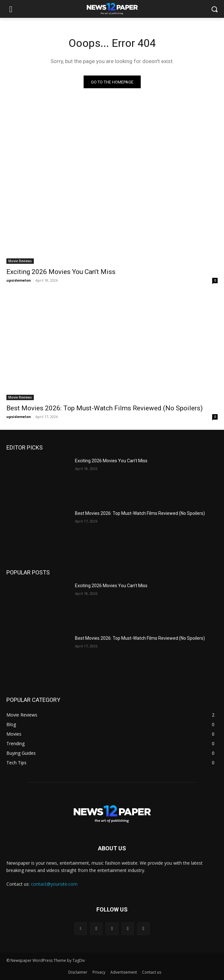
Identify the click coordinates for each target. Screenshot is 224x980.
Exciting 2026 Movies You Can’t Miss (61, 272)
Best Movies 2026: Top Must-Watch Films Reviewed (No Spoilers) (105, 408)
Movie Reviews (20, 261)
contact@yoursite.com (54, 884)
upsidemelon (19, 280)
